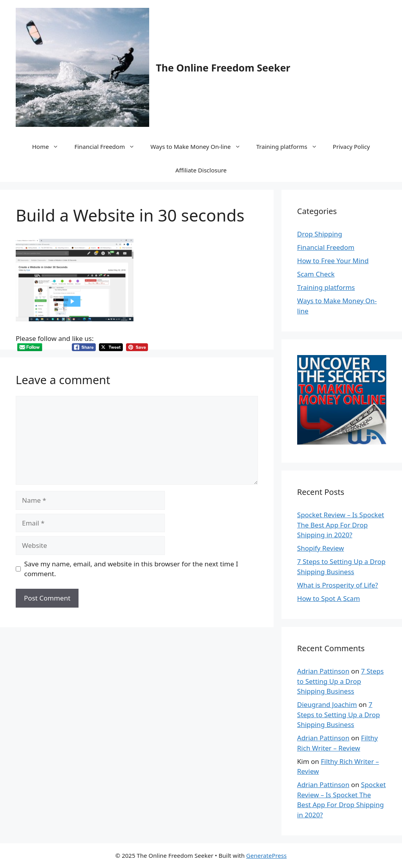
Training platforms (291, 146)
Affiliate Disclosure (201, 170)
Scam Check (316, 274)
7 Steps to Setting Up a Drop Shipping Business (341, 681)
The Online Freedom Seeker (223, 68)
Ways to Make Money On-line (199, 146)
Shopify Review (321, 548)
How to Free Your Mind (333, 261)
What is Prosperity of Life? (338, 585)
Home (49, 146)
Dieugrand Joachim (327, 704)
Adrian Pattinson (323, 671)
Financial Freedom (108, 146)
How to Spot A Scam (329, 598)
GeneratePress (266, 855)
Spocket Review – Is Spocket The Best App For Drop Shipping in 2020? (341, 525)
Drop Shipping (320, 234)
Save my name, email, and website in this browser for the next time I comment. (131, 569)
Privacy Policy (352, 146)
